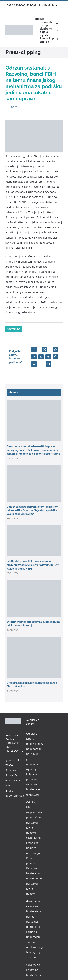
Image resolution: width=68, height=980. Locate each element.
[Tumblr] (48, 357)
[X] (45, 349)
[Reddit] (55, 349)
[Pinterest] (55, 357)
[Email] (48, 364)
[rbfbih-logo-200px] (19, 27)
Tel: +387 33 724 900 (13, 780)
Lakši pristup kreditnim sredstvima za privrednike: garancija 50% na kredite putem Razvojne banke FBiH (33, 565)
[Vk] (34, 364)
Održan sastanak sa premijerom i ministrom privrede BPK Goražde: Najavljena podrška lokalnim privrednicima (32, 510)
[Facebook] (34, 349)
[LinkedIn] (34, 357)
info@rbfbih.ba (48, 5)
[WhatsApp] (41, 357)
